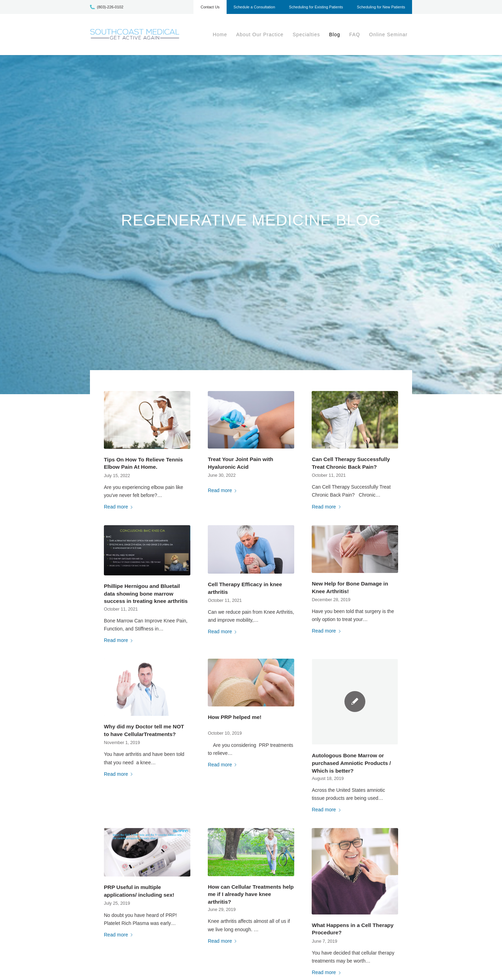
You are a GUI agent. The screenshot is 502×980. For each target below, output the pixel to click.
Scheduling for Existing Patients (316, 7)
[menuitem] (210, 9)
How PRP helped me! (235, 717)
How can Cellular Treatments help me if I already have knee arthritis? (251, 894)
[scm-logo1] (135, 35)
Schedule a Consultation (254, 7)
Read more (120, 507)
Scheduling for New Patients (381, 7)
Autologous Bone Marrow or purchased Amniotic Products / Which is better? (351, 763)
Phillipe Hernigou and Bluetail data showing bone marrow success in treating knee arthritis (146, 594)
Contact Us (210, 7)
